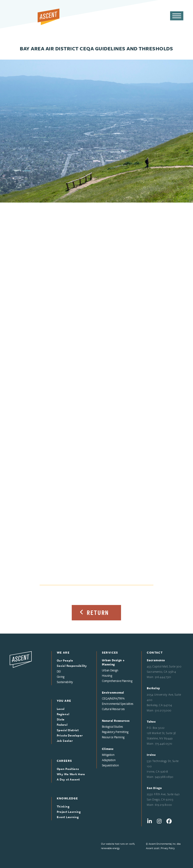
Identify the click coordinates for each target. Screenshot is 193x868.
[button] (177, 16)
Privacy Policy (168, 848)
